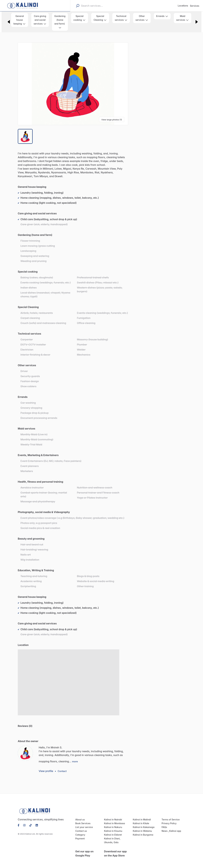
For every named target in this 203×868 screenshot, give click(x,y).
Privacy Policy (169, 820)
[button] (73, 84)
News (164, 827)
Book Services (82, 820)
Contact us (81, 827)
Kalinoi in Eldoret (112, 831)
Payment (80, 835)
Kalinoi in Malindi (141, 816)
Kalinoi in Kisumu (113, 827)
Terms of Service (170, 816)
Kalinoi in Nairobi (112, 816)
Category (80, 831)
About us (80, 816)
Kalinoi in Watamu (142, 827)
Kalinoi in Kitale (140, 820)
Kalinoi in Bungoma (142, 831)
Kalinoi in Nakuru (112, 824)
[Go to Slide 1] (25, 137)
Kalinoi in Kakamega (143, 824)
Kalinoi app (174, 827)
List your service (83, 824)
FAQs (164, 824)
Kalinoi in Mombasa (114, 820)
